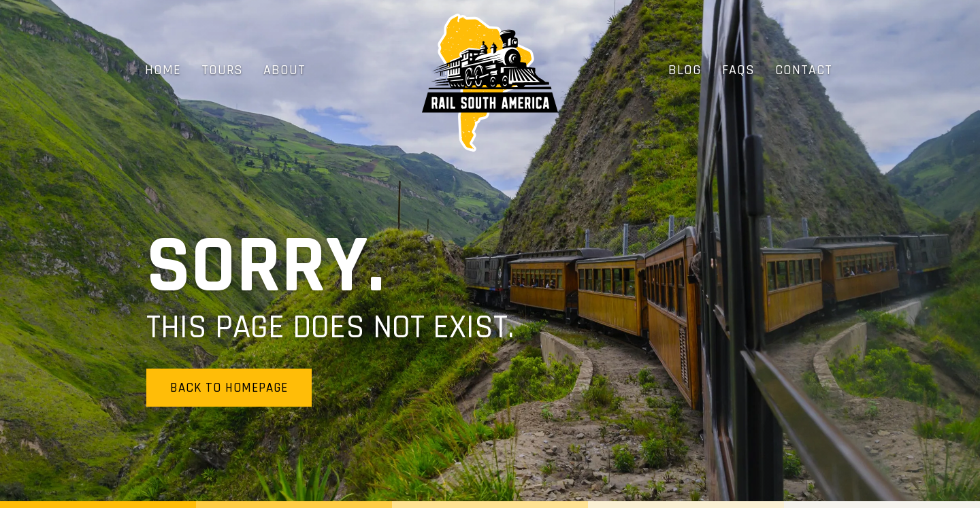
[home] (490, 83)
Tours (222, 70)
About (284, 70)
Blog (685, 70)
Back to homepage (229, 388)
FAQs (738, 70)
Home (163, 70)
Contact (804, 70)
